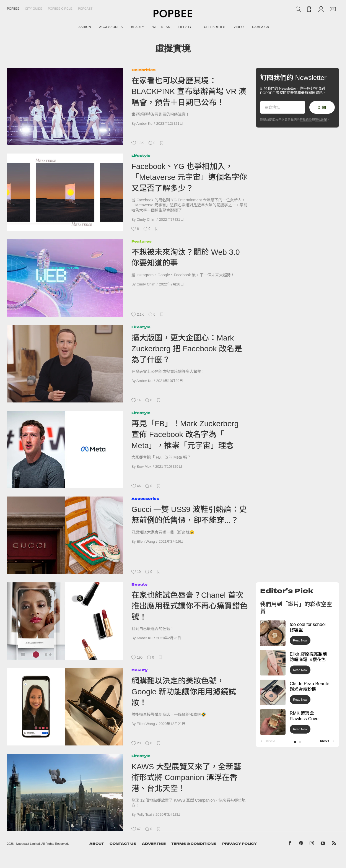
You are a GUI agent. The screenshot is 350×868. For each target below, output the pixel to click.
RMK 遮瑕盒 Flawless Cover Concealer (305, 719)
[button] (295, 742)
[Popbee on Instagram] (312, 844)
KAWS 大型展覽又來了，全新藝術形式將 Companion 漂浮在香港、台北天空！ (186, 778)
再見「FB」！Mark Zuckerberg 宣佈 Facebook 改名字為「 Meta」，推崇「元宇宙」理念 (185, 435)
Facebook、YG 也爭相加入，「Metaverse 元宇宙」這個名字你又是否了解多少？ (189, 177)
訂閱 (322, 107)
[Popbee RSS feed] (334, 844)
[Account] (321, 9)
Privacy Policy (239, 844)
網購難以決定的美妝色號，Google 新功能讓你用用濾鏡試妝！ (184, 692)
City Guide (34, 9)
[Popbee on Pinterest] (301, 844)
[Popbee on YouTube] (323, 844)
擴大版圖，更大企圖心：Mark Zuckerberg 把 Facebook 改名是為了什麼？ (187, 349)
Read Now (300, 640)
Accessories (145, 499)
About (97, 844)
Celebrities (143, 70)
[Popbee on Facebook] (290, 844)
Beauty (139, 584)
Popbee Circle (60, 9)
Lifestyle (141, 156)
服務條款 (306, 120)
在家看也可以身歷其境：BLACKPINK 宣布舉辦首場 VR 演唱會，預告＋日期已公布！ (189, 92)
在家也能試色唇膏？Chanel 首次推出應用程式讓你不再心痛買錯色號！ (190, 606)
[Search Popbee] (298, 9)
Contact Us (123, 844)
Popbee (13, 9)
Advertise (154, 844)
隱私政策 (321, 120)
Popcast (85, 9)
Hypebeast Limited (27, 844)
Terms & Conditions (194, 844)
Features (142, 241)
